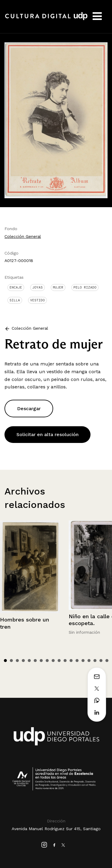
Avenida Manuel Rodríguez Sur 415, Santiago (56, 829)
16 (95, 661)
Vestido (37, 300)
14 (83, 661)
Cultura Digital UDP (46, 19)
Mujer (58, 287)
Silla (15, 300)
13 (77, 661)
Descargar (29, 409)
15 (89, 661)
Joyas (37, 287)
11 (65, 661)
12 (71, 661)
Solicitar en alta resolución (47, 434)
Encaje (16, 287)
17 (101, 661)
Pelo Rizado (85, 287)
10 (59, 661)
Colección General (23, 236)
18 (107, 661)
